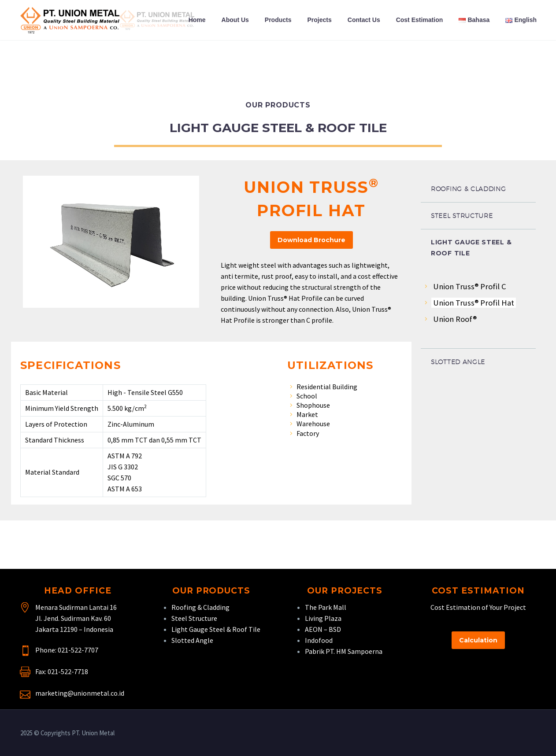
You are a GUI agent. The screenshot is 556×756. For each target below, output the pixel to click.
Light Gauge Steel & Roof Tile (216, 629)
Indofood (319, 640)
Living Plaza (323, 618)
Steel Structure (194, 618)
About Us (235, 20)
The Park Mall (326, 607)
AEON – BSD (323, 629)
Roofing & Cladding (200, 607)
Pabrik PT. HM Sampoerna (344, 651)
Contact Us (364, 20)
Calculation (478, 640)
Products (278, 20)
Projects (320, 20)
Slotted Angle (192, 640)
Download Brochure (311, 240)
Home (197, 20)
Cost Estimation (420, 20)
